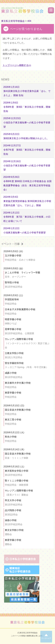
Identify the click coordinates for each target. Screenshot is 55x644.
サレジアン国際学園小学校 (19, 339)
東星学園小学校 (13, 393)
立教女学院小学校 (14, 353)
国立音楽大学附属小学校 (18, 410)
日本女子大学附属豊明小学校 (20, 309)
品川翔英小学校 (13, 510)
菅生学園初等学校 (14, 363)
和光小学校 (11, 437)
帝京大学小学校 (13, 500)
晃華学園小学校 (13, 329)
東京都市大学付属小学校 (18, 383)
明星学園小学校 (13, 319)
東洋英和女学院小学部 (17, 471)
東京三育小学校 (13, 420)
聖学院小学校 (12, 282)
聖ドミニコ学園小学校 (17, 481)
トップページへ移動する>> (17, 65)
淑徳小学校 (11, 520)
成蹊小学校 (11, 373)
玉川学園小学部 (13, 256)
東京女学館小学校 (14, 530)
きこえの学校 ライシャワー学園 (22, 273)
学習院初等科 (12, 299)
